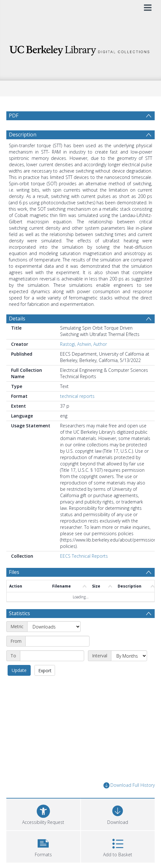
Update (19, 685)
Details (17, 334)
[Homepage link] (80, 49)
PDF (14, 115)
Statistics (19, 628)
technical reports (77, 411)
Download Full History (129, 801)
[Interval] (129, 671)
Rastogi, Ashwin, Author (84, 359)
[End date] (52, 671)
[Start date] (57, 656)
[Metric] (54, 642)
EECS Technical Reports (84, 571)
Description (23, 150)
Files (14, 587)
